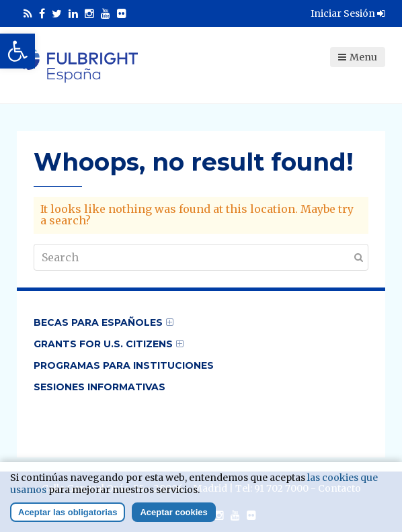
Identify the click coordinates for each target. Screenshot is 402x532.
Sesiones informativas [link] (99, 387)
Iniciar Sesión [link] (348, 13)
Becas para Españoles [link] (98, 322)
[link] (17, 51)
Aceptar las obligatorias (68, 518)
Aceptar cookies (173, 518)
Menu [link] (358, 57)
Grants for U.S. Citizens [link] (103, 344)
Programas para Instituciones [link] (124, 365)
